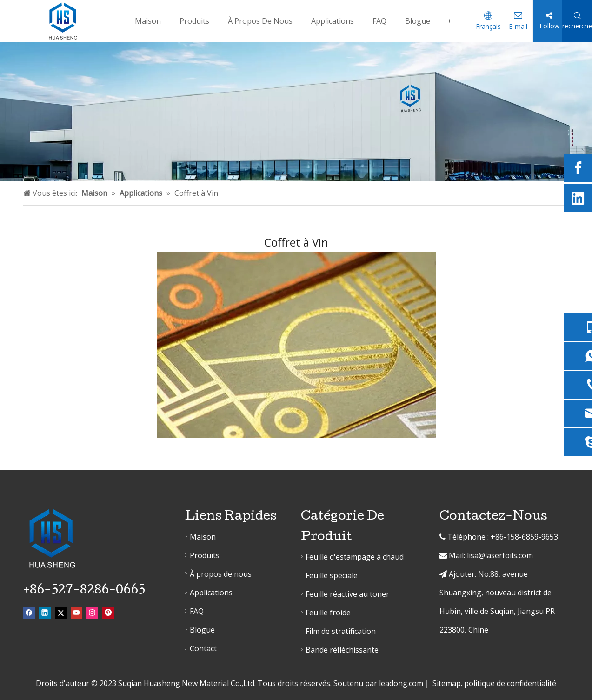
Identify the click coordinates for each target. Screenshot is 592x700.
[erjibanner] (296, 112)
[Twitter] (61, 612)
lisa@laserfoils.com (500, 555)
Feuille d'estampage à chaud (355, 557)
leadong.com (401, 683)
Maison (203, 537)
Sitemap (447, 683)
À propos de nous (221, 574)
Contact (203, 648)
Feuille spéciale (332, 575)
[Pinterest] (108, 612)
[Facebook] (578, 168)
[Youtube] (76, 612)
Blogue (202, 630)
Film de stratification (341, 631)
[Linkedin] (578, 198)
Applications (211, 593)
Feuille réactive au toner (347, 594)
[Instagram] (92, 612)
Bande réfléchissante (342, 650)
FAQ (197, 611)
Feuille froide (328, 613)
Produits (205, 555)
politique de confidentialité (510, 683)
